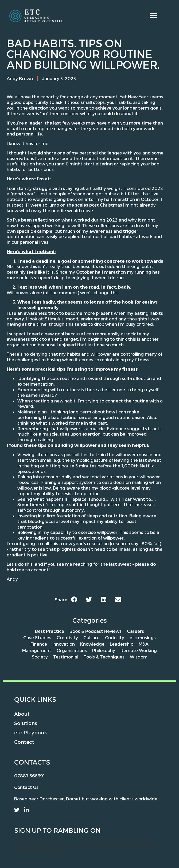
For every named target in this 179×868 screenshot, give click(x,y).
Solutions (26, 723)
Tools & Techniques (104, 657)
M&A (144, 644)
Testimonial (66, 657)
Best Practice (50, 631)
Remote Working (139, 650)
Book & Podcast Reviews (96, 631)
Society (40, 657)
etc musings (143, 638)
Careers (135, 631)
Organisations (72, 650)
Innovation (64, 644)
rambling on (77, 830)
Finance (39, 644)
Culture (92, 638)
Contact (24, 742)
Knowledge (92, 644)
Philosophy (104, 650)
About (22, 714)
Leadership (122, 644)
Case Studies (37, 638)
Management (37, 650)
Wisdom (139, 657)
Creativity (67, 638)
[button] (154, 16)
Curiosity (115, 638)
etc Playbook (31, 732)
